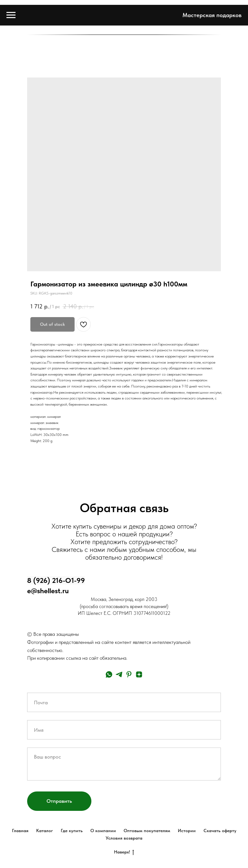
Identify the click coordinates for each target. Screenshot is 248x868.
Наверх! (124, 852)
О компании (103, 831)
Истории (187, 831)
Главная (20, 831)
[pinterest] (129, 674)
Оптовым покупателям (147, 831)
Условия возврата (124, 838)
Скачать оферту (220, 831)
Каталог (45, 831)
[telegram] (119, 674)
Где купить (72, 831)
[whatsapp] (109, 674)
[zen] (139, 674)
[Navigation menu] (11, 15)
